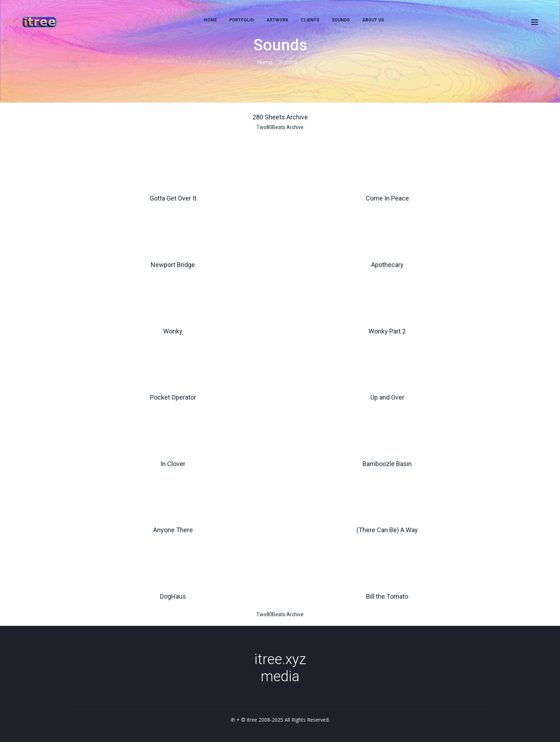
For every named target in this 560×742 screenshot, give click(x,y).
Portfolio (242, 20)
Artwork (277, 20)
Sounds (341, 20)
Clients (310, 20)
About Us (373, 20)
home (210, 20)
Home (265, 62)
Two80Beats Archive (280, 127)
